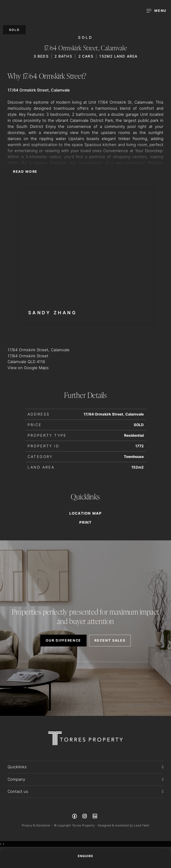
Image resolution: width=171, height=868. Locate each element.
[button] (86, 522)
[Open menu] (156, 11)
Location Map (85, 513)
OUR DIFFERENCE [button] (64, 640)
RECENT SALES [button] (110, 640)
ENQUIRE (85, 856)
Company (16, 779)
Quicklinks (17, 767)
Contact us (18, 791)
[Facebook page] (75, 817)
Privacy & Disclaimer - (38, 825)
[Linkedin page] (95, 817)
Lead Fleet (141, 825)
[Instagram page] (85, 817)
